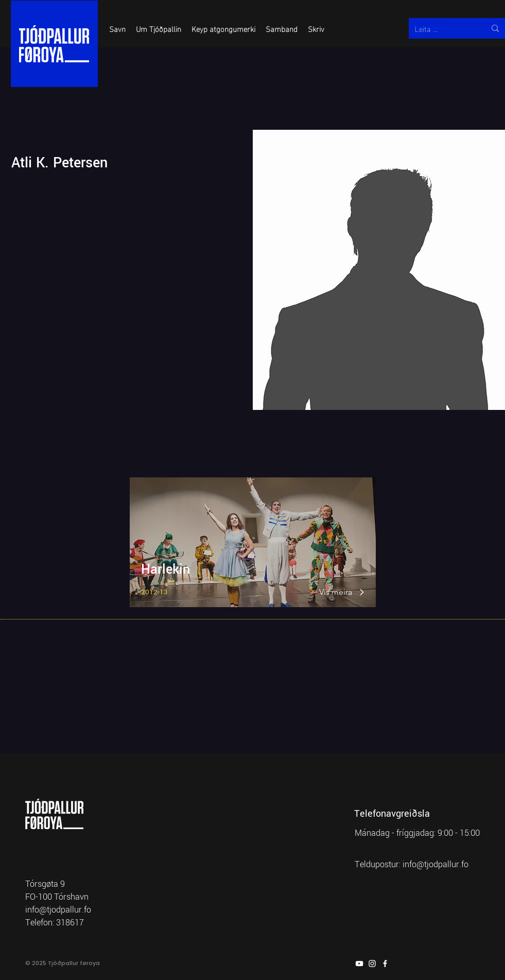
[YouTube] (359, 964)
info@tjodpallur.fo (436, 864)
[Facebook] (385, 964)
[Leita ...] (442, 28)
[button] (117, 28)
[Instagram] (372, 964)
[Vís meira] (336, 592)
